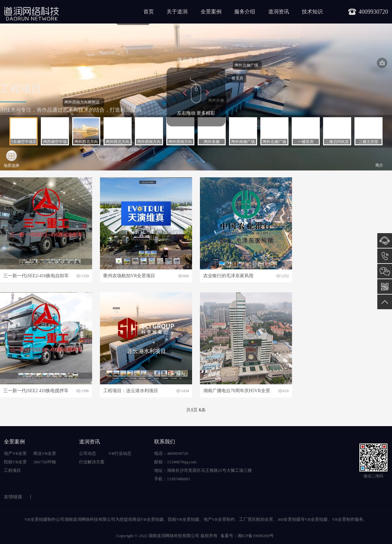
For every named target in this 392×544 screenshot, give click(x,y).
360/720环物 (45, 462)
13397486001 (385, 256)
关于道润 (177, 12)
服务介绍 (245, 12)
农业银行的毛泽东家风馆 (228, 276)
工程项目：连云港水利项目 (131, 391)
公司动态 (88, 453)
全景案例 (211, 12)
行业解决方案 (92, 462)
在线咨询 (385, 240)
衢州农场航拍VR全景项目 (129, 276)
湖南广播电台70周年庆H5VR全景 (237, 391)
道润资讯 (279, 12)
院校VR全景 (15, 462)
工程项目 (12, 470)
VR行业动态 (120, 453)
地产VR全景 (15, 453)
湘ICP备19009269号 (256, 536)
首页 (149, 12)
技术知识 (312, 12)
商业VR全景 (45, 453)
